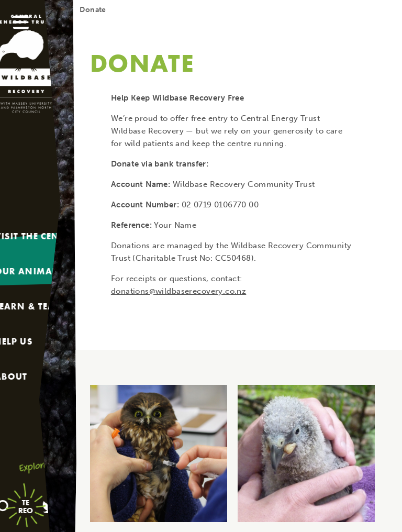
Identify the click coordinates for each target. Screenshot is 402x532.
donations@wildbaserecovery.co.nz (178, 291)
